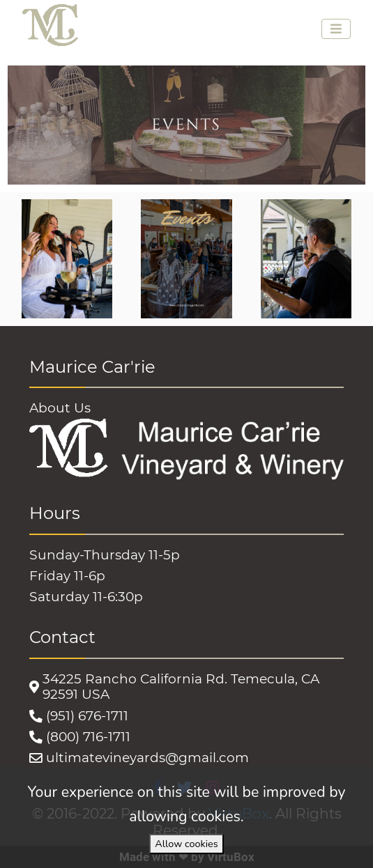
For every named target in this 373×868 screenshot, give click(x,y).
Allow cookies (186, 844)
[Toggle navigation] (336, 29)
